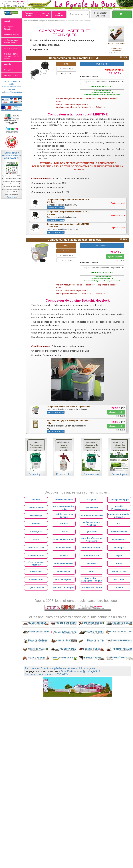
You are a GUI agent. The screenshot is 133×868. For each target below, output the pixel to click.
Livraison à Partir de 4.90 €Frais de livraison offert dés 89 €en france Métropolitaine (12, 87)
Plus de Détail (102, 64)
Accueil (27, 21)
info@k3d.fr (94, 671)
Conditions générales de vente (59, 668)
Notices (66, 251)
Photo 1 (66, 64)
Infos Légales (87, 668)
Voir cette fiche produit (56, 208)
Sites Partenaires (71, 671)
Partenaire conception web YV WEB (46, 674)
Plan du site (32, 668)
